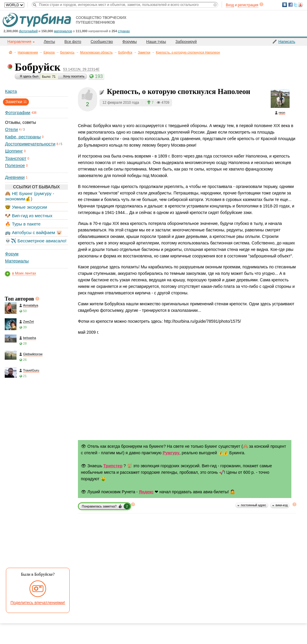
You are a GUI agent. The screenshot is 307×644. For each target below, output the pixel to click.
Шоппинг (14, 151)
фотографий (28, 31)
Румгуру (171, 453)
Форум (12, 254)
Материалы (17, 261)
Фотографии (18, 112)
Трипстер (113, 466)
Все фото (73, 42)
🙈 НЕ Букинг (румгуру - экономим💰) (30, 196)
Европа (49, 52)
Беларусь (67, 52)
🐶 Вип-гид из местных (29, 216)
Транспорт (16, 158)
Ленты (49, 42)
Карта (11, 91)
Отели (11, 129)
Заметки (144, 52)
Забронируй (186, 42)
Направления (28, 52)
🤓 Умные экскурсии (26, 207)
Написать (287, 42)
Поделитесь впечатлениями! (38, 603)
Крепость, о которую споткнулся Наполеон (188, 52)
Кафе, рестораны (23, 137)
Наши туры (156, 42)
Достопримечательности (30, 144)
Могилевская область (96, 52)
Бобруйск (125, 52)
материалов (63, 31)
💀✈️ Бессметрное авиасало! (36, 241)
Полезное (15, 165)
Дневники (15, 177)
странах (124, 31)
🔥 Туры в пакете (23, 224)
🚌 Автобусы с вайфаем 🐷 (34, 232)
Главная (10, 52)
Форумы (130, 42)
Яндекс (146, 492)
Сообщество (102, 42)
